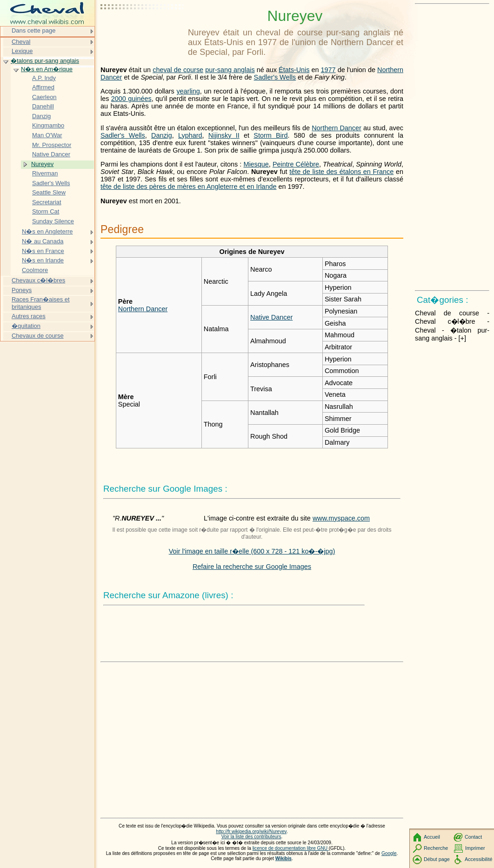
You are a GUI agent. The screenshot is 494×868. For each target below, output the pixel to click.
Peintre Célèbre (296, 164)
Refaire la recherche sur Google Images (252, 567)
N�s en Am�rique (47, 69)
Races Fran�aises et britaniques (41, 303)
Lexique (22, 51)
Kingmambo (48, 125)
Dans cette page (33, 30)
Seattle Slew (49, 192)
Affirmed (43, 87)
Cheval (21, 42)
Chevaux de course (38, 336)
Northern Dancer (337, 128)
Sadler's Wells (275, 77)
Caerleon (44, 97)
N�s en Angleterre (47, 231)
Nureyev (42, 164)
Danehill (43, 106)
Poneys (22, 290)
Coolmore (35, 270)
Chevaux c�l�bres (38, 280)
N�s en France (43, 251)
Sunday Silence (53, 221)
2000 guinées (131, 99)
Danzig (162, 135)
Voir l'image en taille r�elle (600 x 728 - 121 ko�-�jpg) (252, 551)
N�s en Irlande (43, 260)
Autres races (29, 316)
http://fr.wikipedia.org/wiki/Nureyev (251, 831)
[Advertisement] (142, 30)
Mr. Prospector (52, 145)
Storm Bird (270, 135)
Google (389, 853)
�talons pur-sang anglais (45, 61)
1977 (328, 70)
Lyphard (190, 135)
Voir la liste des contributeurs (251, 837)
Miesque (256, 164)
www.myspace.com (341, 518)
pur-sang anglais (230, 70)
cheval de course (178, 70)
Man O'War (47, 135)
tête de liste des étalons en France (341, 172)
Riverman (45, 173)
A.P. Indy (44, 78)
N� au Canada (43, 241)
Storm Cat (46, 211)
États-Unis (294, 70)
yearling (188, 91)
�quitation (26, 326)
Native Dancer (271, 317)
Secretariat (47, 202)
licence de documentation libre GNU (291, 848)
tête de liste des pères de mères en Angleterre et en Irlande (188, 187)
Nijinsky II (224, 135)
